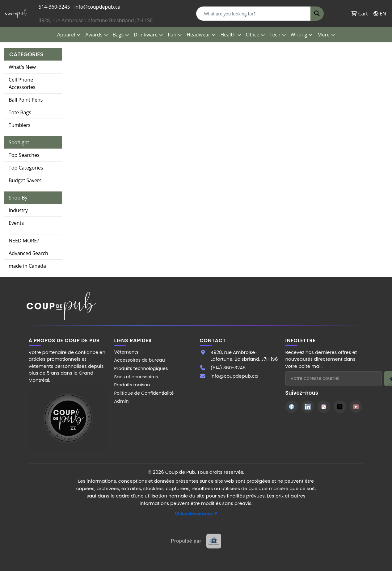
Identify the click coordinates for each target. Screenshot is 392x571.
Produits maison (132, 385)
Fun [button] (172, 35)
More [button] (323, 35)
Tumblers (19, 125)
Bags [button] (118, 35)
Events (16, 223)
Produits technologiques (141, 368)
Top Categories (26, 168)
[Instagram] (324, 407)
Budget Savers (25, 180)
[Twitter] (340, 407)
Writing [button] (299, 35)
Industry (18, 210)
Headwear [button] (198, 35)
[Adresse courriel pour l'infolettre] (334, 379)
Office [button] (253, 35)
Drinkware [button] (146, 35)
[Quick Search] (253, 14)
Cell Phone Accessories (22, 83)
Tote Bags (20, 112)
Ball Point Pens (26, 100)
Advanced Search (28, 253)
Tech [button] (275, 35)
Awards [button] (94, 35)
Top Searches (24, 155)
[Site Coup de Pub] (68, 418)
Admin (122, 401)
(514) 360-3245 (228, 368)
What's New (22, 67)
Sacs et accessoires (136, 377)
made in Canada (27, 266)
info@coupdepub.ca (97, 7)
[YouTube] (356, 407)
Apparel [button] (66, 35)
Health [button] (228, 35)
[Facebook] (292, 407)
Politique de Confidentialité (144, 393)
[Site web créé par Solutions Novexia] (196, 541)
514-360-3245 (54, 7)
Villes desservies (194, 514)
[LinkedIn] (308, 407)
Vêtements (126, 352)
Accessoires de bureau (140, 360)
